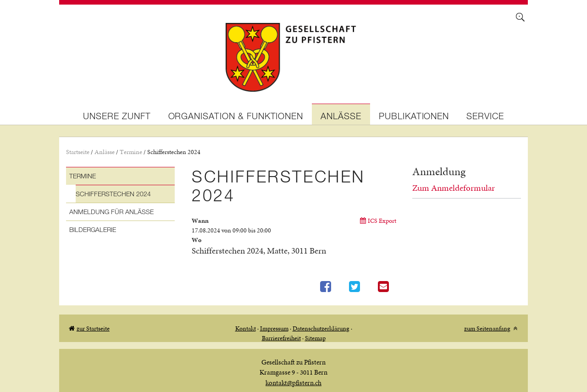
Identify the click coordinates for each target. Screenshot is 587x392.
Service (485, 116)
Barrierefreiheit (281, 338)
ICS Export (382, 221)
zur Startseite (93, 329)
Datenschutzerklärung (321, 329)
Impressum (274, 329)
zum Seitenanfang (487, 329)
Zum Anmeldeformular (454, 188)
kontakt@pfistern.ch (293, 383)
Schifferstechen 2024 (174, 152)
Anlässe (341, 116)
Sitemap (315, 338)
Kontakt (246, 329)
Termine (131, 152)
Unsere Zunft (117, 116)
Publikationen (414, 116)
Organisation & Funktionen (236, 116)
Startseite (78, 152)
